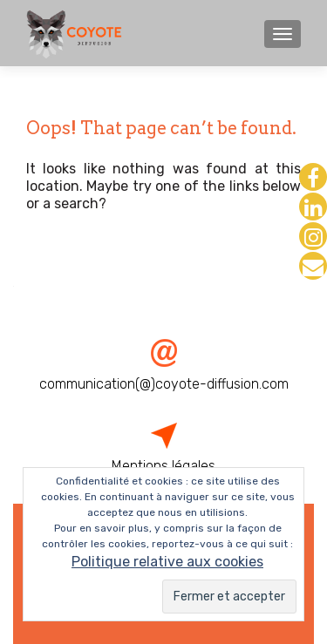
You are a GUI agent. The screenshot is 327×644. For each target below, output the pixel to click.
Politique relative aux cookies (167, 562)
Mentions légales (163, 466)
